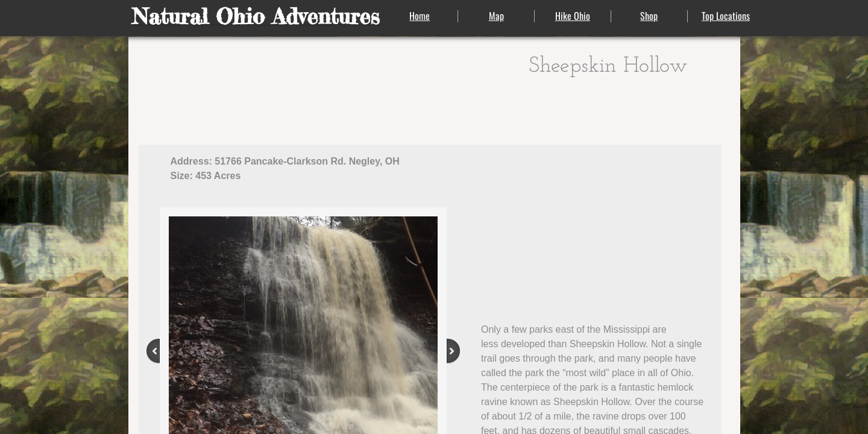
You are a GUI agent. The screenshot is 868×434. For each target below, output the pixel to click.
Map (496, 16)
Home (420, 16)
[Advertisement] (594, 227)
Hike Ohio (573, 16)
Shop (649, 16)
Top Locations (726, 16)
